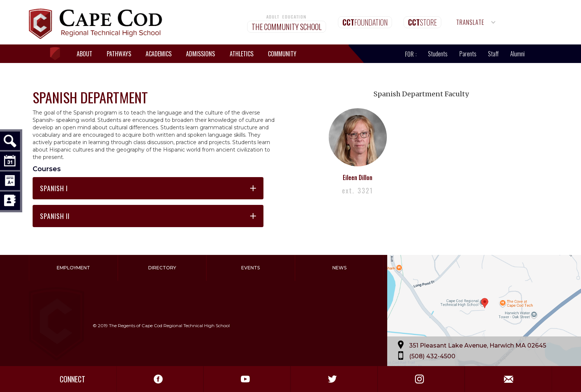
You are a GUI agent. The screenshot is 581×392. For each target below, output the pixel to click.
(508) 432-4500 (432, 356)
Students (438, 54)
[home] (59, 54)
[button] (476, 22)
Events (250, 268)
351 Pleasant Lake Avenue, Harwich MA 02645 (478, 346)
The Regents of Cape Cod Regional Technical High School (169, 325)
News (339, 268)
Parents (468, 54)
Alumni (517, 54)
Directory (162, 268)
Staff (493, 54)
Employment (73, 268)
